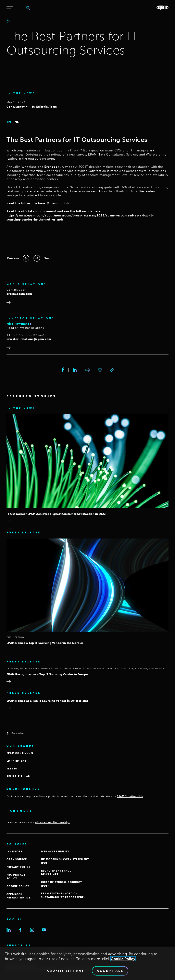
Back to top (15, 733)
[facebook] (63, 370)
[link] (112, 370)
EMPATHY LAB (16, 761)
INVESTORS (14, 852)
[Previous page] (18, 258)
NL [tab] (17, 122)
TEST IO (12, 769)
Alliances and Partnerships (52, 822)
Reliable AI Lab (18, 776)
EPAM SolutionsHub (130, 796)
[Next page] (42, 258)
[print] (87, 370)
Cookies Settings (66, 972)
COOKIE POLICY (18, 886)
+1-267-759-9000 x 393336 (26, 335)
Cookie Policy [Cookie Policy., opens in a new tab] (123, 960)
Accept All (110, 972)
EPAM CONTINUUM (20, 753)
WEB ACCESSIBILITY (55, 852)
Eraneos (51, 167)
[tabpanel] (87, 179)
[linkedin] (75, 370)
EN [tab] (9, 122)
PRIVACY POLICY (19, 867)
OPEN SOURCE (17, 859)
